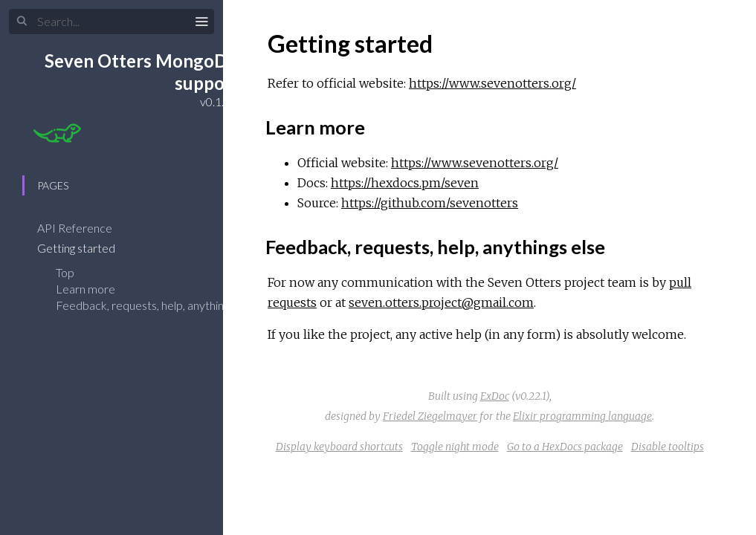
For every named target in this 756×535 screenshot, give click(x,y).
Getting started (86, 248)
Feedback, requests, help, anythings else (156, 305)
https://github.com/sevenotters (430, 203)
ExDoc (495, 396)
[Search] (112, 22)
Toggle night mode (455, 447)
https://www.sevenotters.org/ (492, 83)
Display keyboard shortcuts (339, 447)
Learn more (85, 289)
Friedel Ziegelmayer (430, 416)
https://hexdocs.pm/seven (405, 183)
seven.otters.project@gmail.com (441, 302)
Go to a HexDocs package (565, 447)
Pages (53, 185)
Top (65, 272)
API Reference (84, 228)
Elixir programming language (582, 416)
